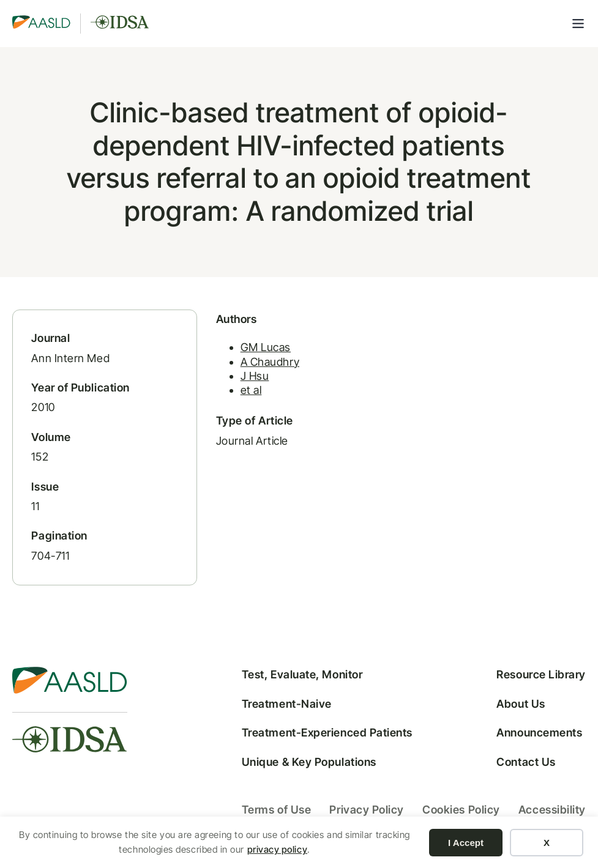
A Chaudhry (270, 362)
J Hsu (255, 376)
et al (251, 390)
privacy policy (278, 849)
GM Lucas (266, 347)
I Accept (466, 843)
